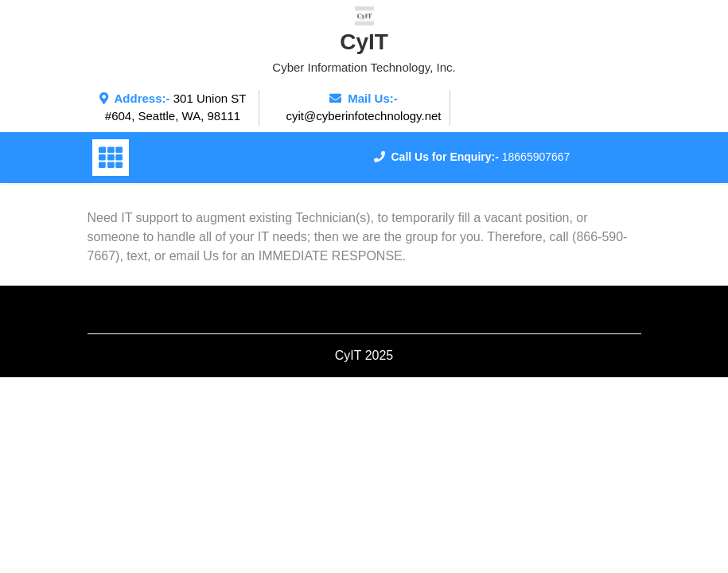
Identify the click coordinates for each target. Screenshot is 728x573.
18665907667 (536, 157)
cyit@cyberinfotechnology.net (363, 116)
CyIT (364, 42)
